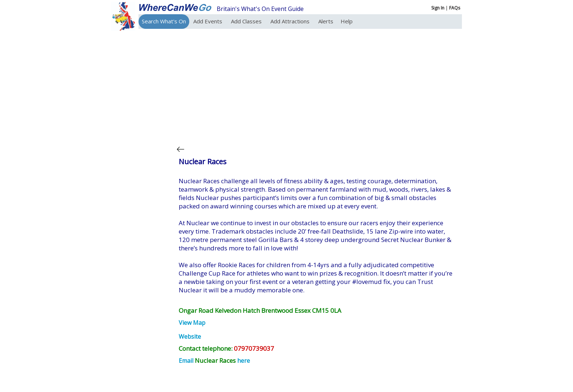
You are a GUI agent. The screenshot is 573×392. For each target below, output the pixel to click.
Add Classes (247, 21)
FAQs (455, 8)
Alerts (326, 21)
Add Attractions (291, 21)
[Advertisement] (317, 85)
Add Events (208, 21)
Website (190, 337)
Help (347, 21)
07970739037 (254, 348)
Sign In (438, 8)
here (244, 361)
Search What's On (164, 21)
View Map (192, 323)
